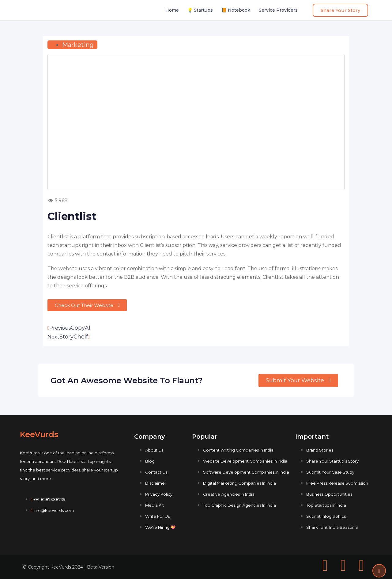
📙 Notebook (236, 10)
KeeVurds (39, 434)
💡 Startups (200, 10)
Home (172, 10)
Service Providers (278, 10)
